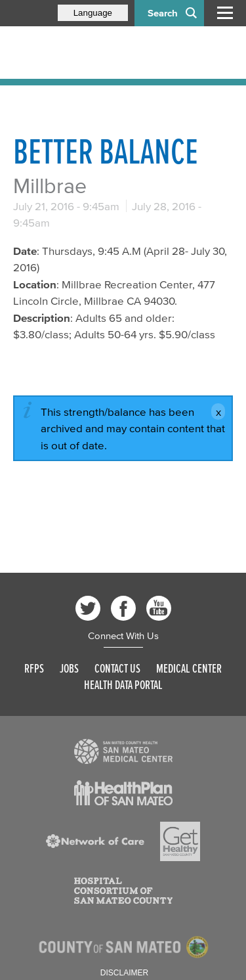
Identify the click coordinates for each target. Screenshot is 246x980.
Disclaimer (124, 973)
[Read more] (123, 751)
